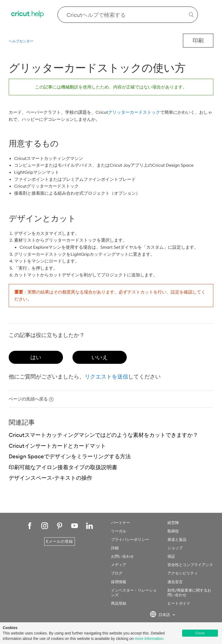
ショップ (175, 548)
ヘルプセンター (21, 41)
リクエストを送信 (106, 376)
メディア (119, 565)
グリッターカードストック (134, 112)
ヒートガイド (179, 603)
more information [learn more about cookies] (149, 639)
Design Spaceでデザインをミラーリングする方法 (70, 456)
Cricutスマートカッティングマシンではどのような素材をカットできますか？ (103, 435)
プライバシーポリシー (130, 539)
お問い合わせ (122, 556)
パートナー (120, 523)
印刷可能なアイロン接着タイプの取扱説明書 (63, 467)
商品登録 (119, 603)
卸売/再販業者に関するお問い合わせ (189, 593)
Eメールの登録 (60, 541)
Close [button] (200, 633)
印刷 (198, 40)
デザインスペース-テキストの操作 (50, 478)
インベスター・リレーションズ (134, 593)
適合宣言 (175, 582)
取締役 (173, 531)
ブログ (117, 573)
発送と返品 (177, 539)
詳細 (115, 548)
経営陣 (173, 523)
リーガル (119, 531)
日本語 (160, 615)
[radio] (36, 357)
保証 (171, 556)
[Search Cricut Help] (128, 15)
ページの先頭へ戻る (31, 399)
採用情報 (119, 582)
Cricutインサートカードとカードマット (57, 446)
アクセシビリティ (183, 573)
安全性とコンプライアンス (190, 565)
